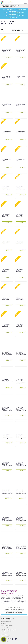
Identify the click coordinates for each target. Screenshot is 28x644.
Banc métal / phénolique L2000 (7, 381)
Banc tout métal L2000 (20, 105)
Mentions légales (6, 632)
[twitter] (16, 639)
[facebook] (12, 639)
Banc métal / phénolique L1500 (21, 353)
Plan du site (5, 628)
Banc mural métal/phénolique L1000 (21, 547)
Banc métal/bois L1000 (20, 132)
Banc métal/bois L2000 (20, 160)
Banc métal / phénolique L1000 (7, 353)
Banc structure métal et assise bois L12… (6, 50)
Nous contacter (6, 636)
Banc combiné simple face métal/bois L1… (6, 188)
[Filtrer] (2, 30)
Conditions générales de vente (9, 630)
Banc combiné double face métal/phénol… (21, 464)
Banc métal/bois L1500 (6, 160)
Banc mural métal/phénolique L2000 (21, 574)
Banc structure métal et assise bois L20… (6, 78)
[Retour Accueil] (7, 2)
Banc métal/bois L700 (6, 132)
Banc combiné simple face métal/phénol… (21, 381)
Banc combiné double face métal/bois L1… (6, 271)
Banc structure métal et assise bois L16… (20, 50)
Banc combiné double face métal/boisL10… (20, 298)
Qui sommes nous (6, 621)
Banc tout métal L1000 (20, 77)
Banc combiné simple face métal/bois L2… (6, 216)
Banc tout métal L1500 (6, 105)
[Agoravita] (4, 642)
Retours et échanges (7, 626)
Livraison (4, 624)
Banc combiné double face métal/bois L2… (6, 298)
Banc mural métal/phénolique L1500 (7, 574)
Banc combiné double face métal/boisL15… (6, 326)
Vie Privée (4, 634)
